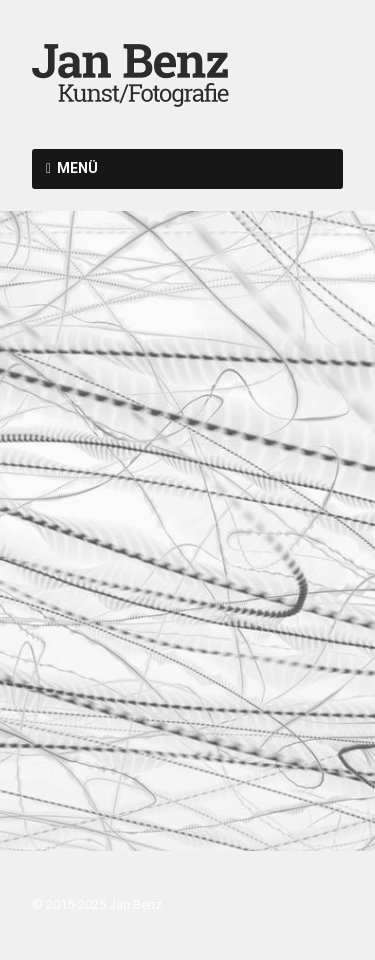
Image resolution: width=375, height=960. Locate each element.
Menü (77, 168)
